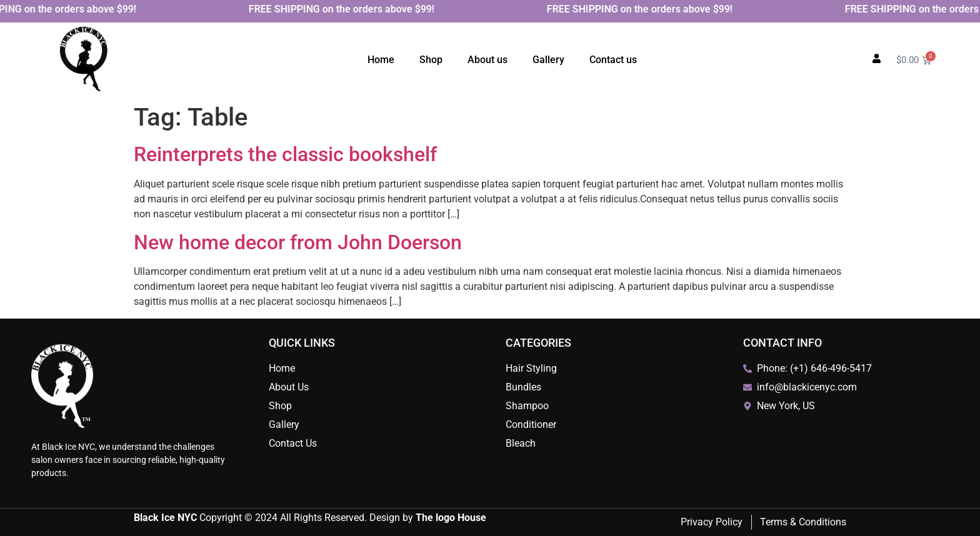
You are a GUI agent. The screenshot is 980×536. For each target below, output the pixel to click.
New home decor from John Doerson (298, 242)
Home (381, 60)
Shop (431, 60)
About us (487, 60)
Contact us (613, 60)
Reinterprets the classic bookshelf (285, 154)
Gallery (548, 60)
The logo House (451, 518)
